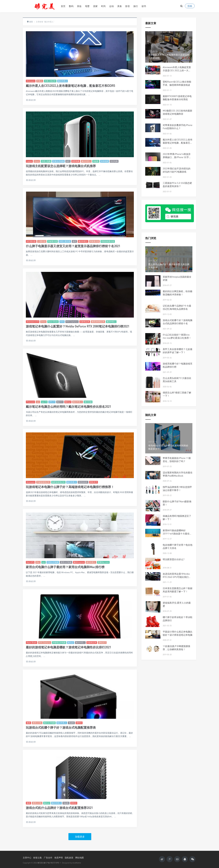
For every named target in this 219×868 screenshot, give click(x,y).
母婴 (87, 6)
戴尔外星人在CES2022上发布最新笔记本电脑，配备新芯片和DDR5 (70, 86)
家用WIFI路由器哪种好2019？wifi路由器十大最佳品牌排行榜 (177, 534)
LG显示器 (42, 241)
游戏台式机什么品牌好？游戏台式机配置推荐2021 (59, 808)
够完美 (40, 863)
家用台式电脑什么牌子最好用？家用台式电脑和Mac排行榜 (65, 567)
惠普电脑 (76, 161)
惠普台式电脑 (66, 562)
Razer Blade (53, 322)
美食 (120, 6)
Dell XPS (30, 562)
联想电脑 (114, 161)
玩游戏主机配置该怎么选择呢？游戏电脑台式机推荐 (61, 166)
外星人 (40, 81)
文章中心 (27, 858)
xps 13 (44, 402)
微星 (68, 161)
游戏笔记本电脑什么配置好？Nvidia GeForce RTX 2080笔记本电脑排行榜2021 (78, 326)
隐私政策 (69, 858)
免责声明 (59, 858)
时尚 (103, 6)
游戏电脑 (104, 161)
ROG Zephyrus (72, 322)
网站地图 (80, 858)
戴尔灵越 (88, 402)
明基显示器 (94, 241)
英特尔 (79, 723)
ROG (62, 322)
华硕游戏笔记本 (43, 482)
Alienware (31, 81)
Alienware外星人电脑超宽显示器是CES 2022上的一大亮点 (177, 70)
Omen (37, 161)
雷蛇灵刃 (94, 482)
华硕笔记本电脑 (59, 643)
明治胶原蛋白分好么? (174, 559)
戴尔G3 (60, 402)
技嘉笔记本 (92, 643)
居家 (95, 6)
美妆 (79, 6)
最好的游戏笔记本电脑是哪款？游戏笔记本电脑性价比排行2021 (68, 647)
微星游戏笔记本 (98, 322)
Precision (30, 402)
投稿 (190, 6)
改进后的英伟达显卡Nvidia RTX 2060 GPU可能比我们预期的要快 (177, 577)
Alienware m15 (33, 322)
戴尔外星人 (63, 81)
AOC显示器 (31, 241)
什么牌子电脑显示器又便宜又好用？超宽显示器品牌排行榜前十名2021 (73, 246)
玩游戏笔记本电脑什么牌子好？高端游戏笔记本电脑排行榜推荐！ (70, 487)
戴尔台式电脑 (49, 723)
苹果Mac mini (103, 562)
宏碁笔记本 (85, 322)
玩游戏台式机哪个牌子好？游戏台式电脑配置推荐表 (61, 727)
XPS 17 (52, 402)
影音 (128, 6)
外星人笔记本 (50, 81)
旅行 (136, 6)
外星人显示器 (65, 241)
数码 (71, 6)
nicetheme (77, 863)
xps (38, 402)
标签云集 (38, 858)
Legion (29, 161)
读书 (144, 6)
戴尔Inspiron (79, 562)
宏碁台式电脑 (58, 161)
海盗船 (96, 161)
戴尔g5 (68, 402)
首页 (63, 6)
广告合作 (48, 858)
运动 (111, 6)
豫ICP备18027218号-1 (52, 863)
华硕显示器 (52, 241)
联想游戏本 (83, 482)
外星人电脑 (46, 161)
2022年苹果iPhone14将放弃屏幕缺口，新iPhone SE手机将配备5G (177, 157)
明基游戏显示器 (108, 241)
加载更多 (80, 837)
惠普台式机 (37, 723)
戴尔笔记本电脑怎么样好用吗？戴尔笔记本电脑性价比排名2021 (68, 407)
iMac (38, 562)
